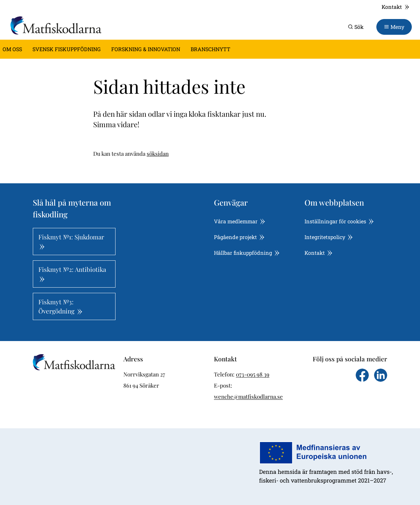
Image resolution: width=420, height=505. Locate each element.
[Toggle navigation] (394, 27)
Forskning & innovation (146, 49)
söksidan (158, 153)
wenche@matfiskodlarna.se (248, 396)
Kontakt (396, 7)
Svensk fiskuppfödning (67, 49)
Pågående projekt (239, 237)
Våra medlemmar (240, 221)
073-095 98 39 (253, 374)
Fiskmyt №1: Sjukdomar (71, 241)
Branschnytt (210, 49)
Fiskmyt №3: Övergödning (60, 306)
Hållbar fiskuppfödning (247, 253)
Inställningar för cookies (339, 221)
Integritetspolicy (329, 237)
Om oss (12, 49)
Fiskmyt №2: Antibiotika (72, 273)
